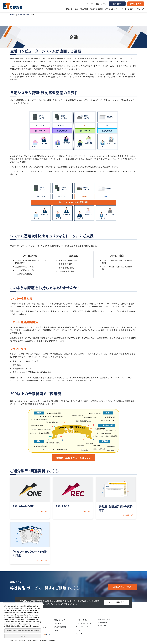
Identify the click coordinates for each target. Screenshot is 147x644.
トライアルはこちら (116, 602)
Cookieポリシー (103, 625)
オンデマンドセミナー (84, 623)
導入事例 (58, 623)
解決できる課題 (60, 627)
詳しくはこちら (42, 511)
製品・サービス (60, 620)
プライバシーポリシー (104, 619)
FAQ (56, 630)
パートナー (91, 4)
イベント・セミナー (83, 620)
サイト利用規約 (102, 622)
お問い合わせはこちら (122, 587)
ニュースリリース (82, 627)
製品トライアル (102, 4)
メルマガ (79, 630)
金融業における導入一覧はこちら (73, 458)
